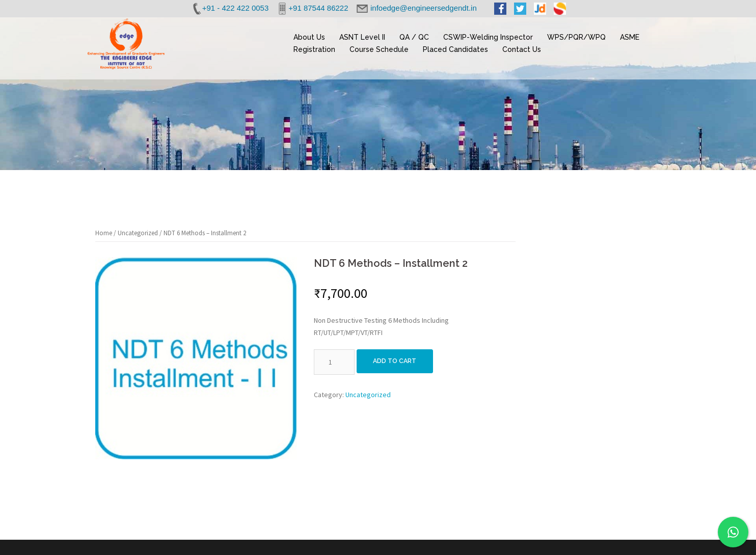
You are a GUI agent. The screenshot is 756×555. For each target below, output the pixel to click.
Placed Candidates (455, 49)
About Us (309, 37)
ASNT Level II (362, 37)
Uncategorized (138, 233)
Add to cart (398, 362)
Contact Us (522, 49)
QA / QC (414, 37)
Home (104, 233)
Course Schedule (379, 49)
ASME (630, 37)
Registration (314, 49)
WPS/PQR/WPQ (576, 37)
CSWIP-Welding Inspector (488, 37)
